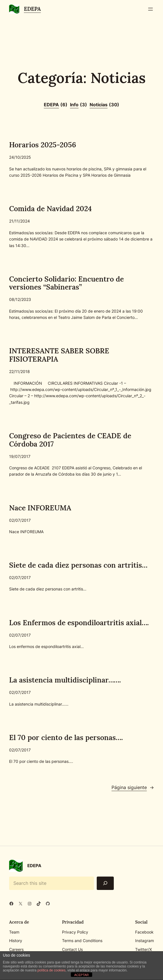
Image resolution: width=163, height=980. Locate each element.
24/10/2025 (20, 157)
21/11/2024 (19, 221)
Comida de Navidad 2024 (50, 209)
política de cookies (51, 970)
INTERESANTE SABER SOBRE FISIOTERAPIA (59, 355)
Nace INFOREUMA (40, 508)
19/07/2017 (20, 456)
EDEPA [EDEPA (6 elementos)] (56, 105)
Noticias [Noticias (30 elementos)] (104, 105)
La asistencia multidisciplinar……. (65, 680)
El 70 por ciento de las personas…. (66, 738)
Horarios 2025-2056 (43, 145)
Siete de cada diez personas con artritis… (78, 566)
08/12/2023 (20, 300)
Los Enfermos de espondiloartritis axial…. (79, 623)
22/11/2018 (19, 372)
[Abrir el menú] (150, 9)
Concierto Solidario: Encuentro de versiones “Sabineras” (66, 283)
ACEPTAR (81, 975)
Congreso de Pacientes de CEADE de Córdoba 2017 (70, 440)
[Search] (105, 884)
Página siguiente (133, 787)
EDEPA (32, 9)
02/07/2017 (20, 520)
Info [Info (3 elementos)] (79, 105)
